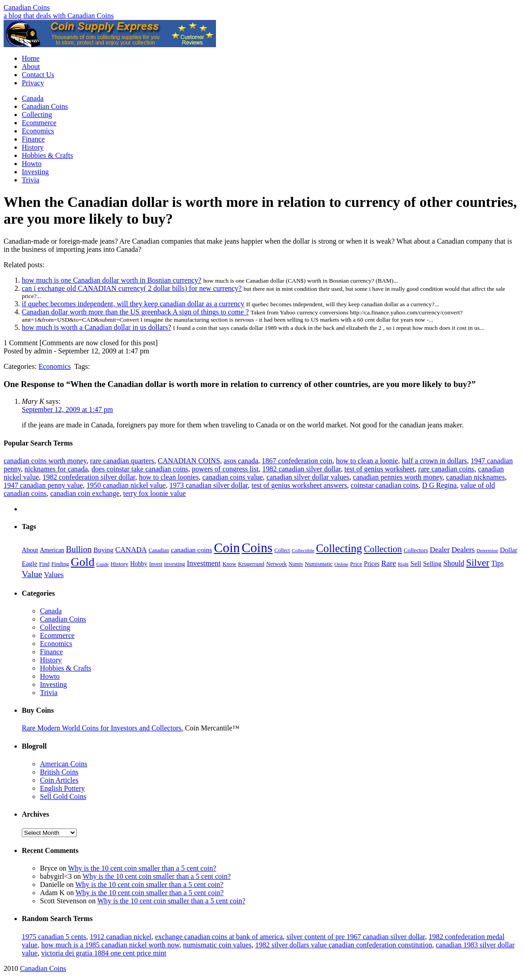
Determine (487, 550)
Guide (103, 564)
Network (276, 564)
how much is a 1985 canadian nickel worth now (110, 945)
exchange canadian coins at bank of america (219, 937)
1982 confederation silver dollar (89, 477)
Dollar (509, 550)
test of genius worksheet (380, 469)
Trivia (31, 180)
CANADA (131, 550)
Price (356, 564)
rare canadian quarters (122, 461)
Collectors (416, 550)
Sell (416, 563)
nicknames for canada (56, 469)
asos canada (241, 461)
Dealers (463, 550)
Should (454, 563)
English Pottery (62, 788)
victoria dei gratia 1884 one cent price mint (104, 953)
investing (175, 564)
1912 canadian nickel (121, 937)
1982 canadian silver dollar (301, 469)
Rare (389, 563)
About (31, 66)
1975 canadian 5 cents (54, 937)
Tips (497, 563)
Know (229, 564)
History (33, 147)
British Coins (59, 772)
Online (341, 564)
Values (54, 575)
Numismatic (319, 564)
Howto (32, 164)
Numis (296, 564)
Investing (35, 172)
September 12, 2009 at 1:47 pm (67, 409)
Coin (227, 548)
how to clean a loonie (367, 461)
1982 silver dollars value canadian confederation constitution (343, 945)
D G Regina (439, 485)
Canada (33, 98)
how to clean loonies (169, 477)
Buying (103, 550)
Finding (60, 564)
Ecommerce (39, 123)
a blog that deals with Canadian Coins (59, 16)
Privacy (33, 83)
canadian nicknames (475, 477)
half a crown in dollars (434, 461)
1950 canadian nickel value (126, 485)
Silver (477, 563)
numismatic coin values (217, 945)
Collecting (37, 115)
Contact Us (38, 75)
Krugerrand (251, 564)
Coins (257, 548)
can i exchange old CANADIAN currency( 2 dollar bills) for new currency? (132, 288)
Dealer (440, 550)
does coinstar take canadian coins (140, 469)
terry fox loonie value (154, 493)
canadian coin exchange (85, 493)
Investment (204, 563)
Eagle (29, 563)
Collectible (303, 550)
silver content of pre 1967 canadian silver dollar (355, 937)
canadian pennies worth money (398, 477)
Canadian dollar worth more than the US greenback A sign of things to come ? (135, 312)
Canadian (159, 550)
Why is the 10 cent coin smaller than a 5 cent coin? (142, 868)
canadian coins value (233, 477)
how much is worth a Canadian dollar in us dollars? (96, 327)
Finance (33, 139)
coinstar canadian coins (384, 485)
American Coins (64, 764)
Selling (433, 563)
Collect (282, 550)
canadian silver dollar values (308, 477)
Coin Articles (59, 780)
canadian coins (192, 550)
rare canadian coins (446, 469)
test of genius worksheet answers (299, 485)
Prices (372, 564)
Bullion (79, 549)
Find (44, 564)
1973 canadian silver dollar (208, 485)
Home (31, 58)
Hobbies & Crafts (47, 155)
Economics (38, 131)
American (52, 550)
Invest (156, 564)
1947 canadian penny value (43, 485)
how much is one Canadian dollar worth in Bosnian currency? (112, 280)
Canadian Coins (27, 7)
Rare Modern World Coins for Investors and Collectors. (103, 728)
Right (403, 564)
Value (32, 574)
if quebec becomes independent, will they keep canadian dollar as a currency (133, 304)
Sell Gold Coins (63, 796)
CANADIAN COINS (189, 461)
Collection (383, 549)
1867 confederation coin (297, 461)
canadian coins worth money (45, 461)
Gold (83, 562)
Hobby (139, 564)
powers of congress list (225, 469)
